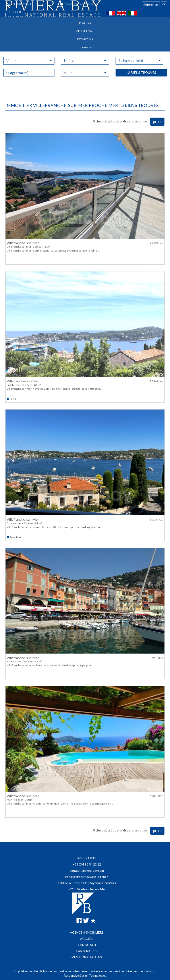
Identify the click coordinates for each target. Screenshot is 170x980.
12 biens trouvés (141, 87)
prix (157, 121)
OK (164, 4)
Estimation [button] (85, 39)
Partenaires (87, 951)
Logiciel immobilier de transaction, (37, 971)
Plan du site (87, 945)
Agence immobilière (87, 932)
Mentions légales (87, 957)
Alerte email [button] (85, 31)
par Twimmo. (147, 971)
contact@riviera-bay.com (87, 870)
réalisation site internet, (74, 971)
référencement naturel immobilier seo (114, 971)
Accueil (15, 12)
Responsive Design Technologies (85, 976)
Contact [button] (85, 47)
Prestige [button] (85, 23)
